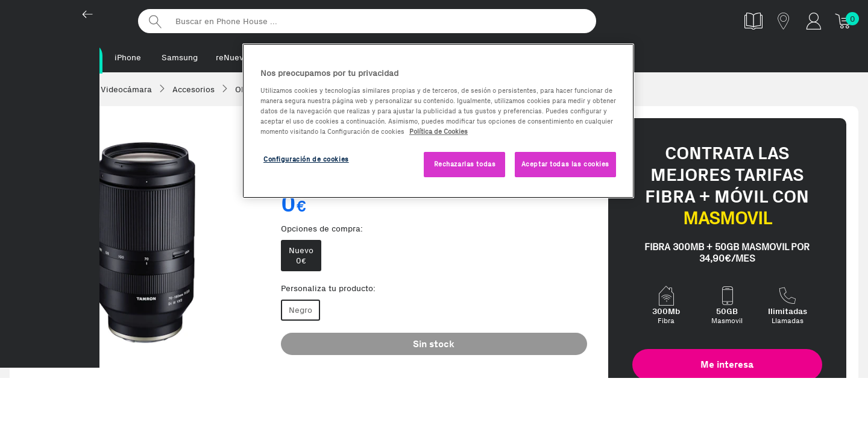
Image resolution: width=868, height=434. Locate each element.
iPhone (128, 58)
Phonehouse (66, 20)
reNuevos (234, 58)
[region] (438, 121)
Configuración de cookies (306, 159)
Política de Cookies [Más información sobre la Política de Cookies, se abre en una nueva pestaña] (439, 131)
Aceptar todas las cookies (565, 164)
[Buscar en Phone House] (367, 21)
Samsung (180, 58)
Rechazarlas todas (465, 164)
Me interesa (727, 366)
